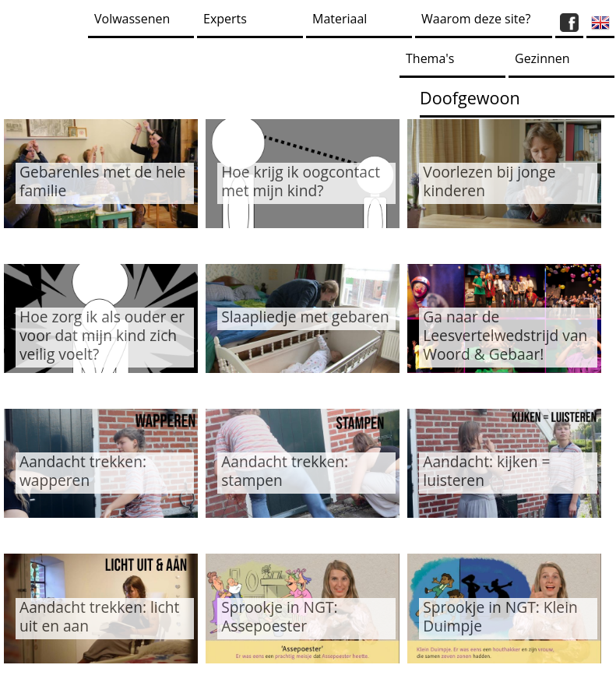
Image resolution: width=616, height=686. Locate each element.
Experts (225, 19)
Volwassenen (132, 19)
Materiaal (340, 19)
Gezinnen (542, 58)
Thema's (430, 58)
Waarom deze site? (476, 19)
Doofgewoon (470, 98)
